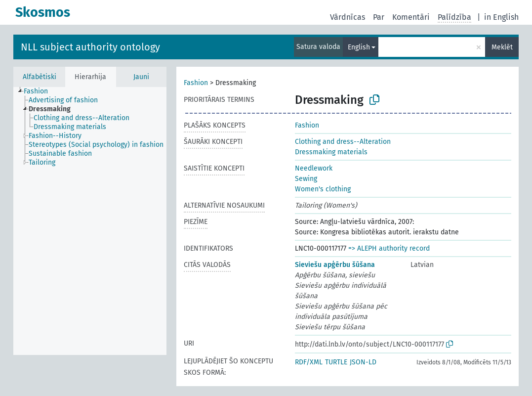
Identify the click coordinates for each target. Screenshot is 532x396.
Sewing (306, 179)
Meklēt (502, 47)
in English (501, 17)
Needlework (314, 168)
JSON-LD (363, 362)
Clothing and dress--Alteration (343, 142)
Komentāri (411, 17)
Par (379, 17)
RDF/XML (309, 362)
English (359, 47)
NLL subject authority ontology (90, 47)
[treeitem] (40, 91)
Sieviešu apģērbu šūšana (335, 265)
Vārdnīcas (348, 17)
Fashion (196, 83)
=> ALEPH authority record (389, 248)
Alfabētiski (40, 77)
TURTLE (336, 362)
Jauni (141, 77)
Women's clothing (323, 189)
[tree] (90, 221)
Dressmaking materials (331, 152)
